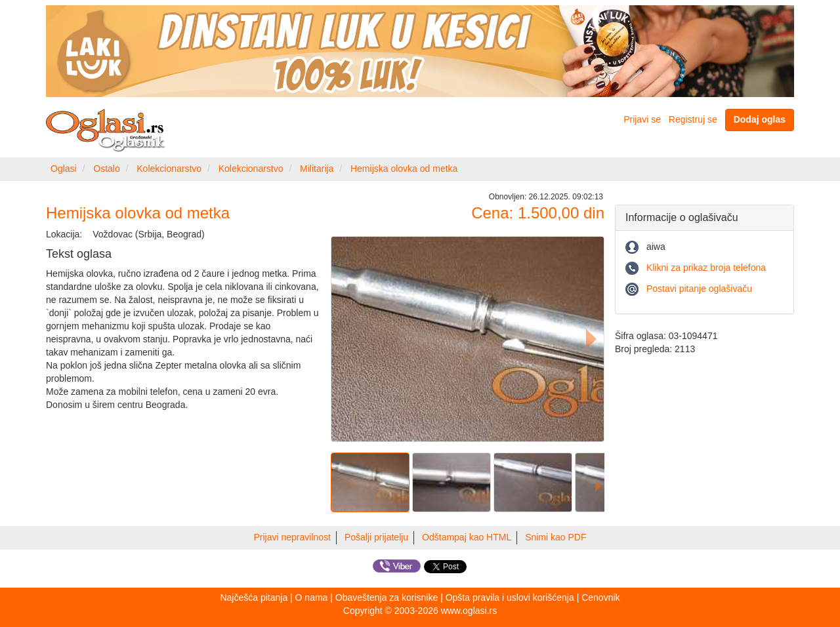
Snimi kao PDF (556, 537)
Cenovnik (600, 597)
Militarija (317, 169)
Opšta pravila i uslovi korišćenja (510, 597)
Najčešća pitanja (254, 597)
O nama (312, 597)
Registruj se (693, 119)
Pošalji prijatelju (376, 537)
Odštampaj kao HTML (467, 537)
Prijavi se (642, 119)
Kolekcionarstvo (169, 169)
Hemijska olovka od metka (404, 169)
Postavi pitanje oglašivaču (699, 289)
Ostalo (106, 169)
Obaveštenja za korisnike (387, 597)
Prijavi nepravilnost (293, 537)
